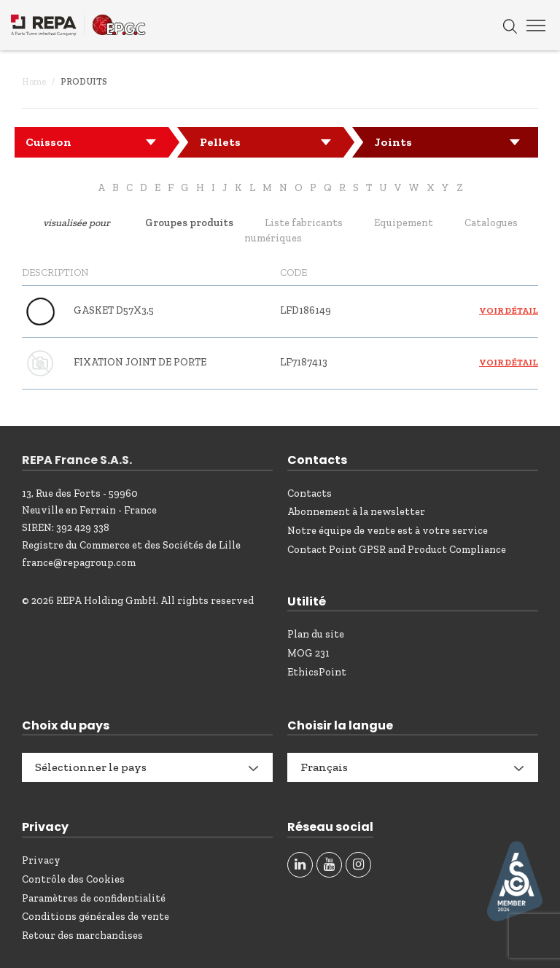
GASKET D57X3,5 (114, 310)
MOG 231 (308, 653)
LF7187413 (304, 362)
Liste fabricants (304, 223)
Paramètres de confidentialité (94, 898)
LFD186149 (306, 310)
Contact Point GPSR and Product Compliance (397, 550)
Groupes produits (189, 223)
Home (34, 82)
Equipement (404, 223)
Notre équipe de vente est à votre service (388, 531)
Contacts (310, 493)
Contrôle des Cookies (73, 879)
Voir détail (509, 311)
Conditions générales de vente (96, 917)
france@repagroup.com (79, 563)
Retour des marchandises (82, 936)
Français (324, 767)
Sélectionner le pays (91, 767)
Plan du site (316, 634)
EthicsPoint (317, 672)
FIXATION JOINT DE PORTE (140, 362)
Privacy (41, 860)
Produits (84, 82)
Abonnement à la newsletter (356, 512)
